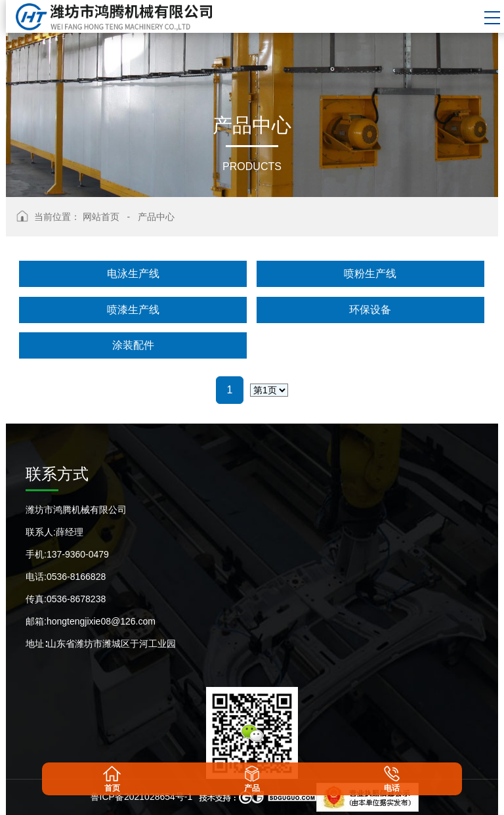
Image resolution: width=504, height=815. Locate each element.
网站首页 (101, 217)
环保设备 (370, 310)
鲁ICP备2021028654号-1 (142, 797)
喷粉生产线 (370, 274)
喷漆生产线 (133, 310)
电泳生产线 (133, 274)
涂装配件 (133, 345)
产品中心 (156, 217)
